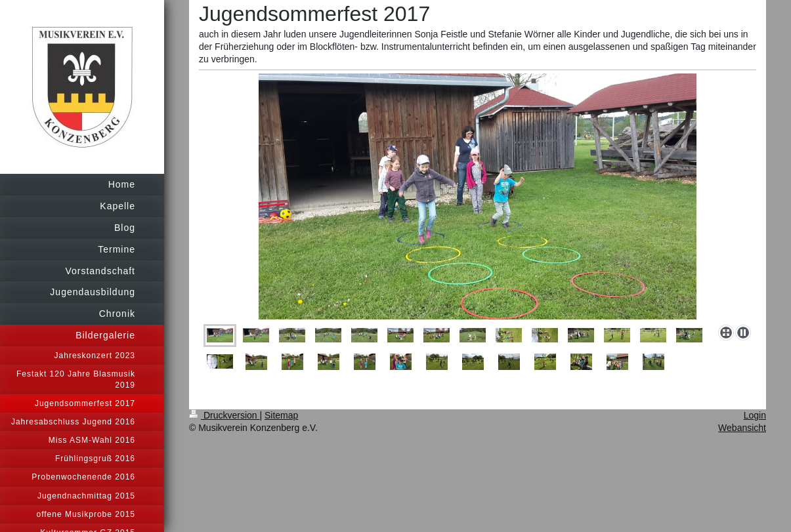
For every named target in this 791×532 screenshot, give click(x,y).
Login (755, 415)
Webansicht (742, 428)
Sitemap (281, 415)
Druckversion (224, 415)
